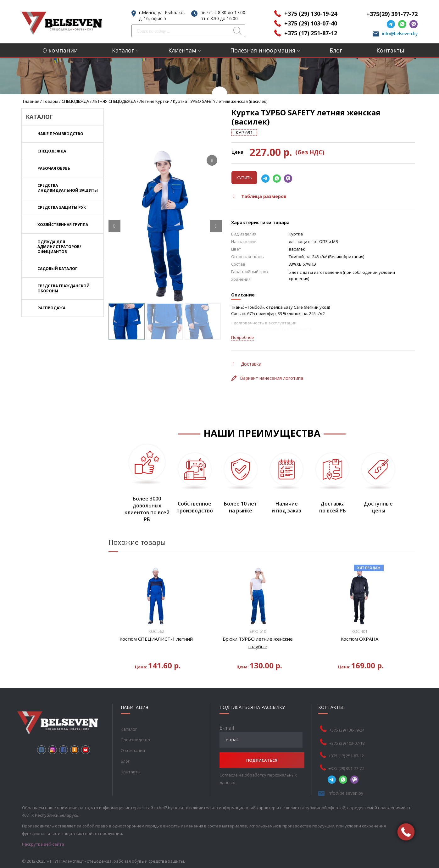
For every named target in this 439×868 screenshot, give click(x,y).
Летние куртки (154, 101)
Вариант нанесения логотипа (267, 378)
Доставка (247, 364)
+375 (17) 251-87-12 (311, 33)
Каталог (123, 50)
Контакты (390, 50)
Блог (336, 50)
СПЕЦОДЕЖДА (75, 101)
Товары (50, 101)
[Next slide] (216, 226)
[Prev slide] (114, 226)
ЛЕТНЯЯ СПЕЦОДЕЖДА (114, 101)
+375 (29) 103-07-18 (347, 743)
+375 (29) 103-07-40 (311, 23)
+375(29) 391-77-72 (392, 14)
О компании (60, 50)
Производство (135, 740)
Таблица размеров (260, 196)
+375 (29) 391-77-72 (347, 768)
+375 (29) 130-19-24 (311, 14)
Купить (244, 178)
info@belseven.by (400, 33)
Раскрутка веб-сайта (43, 844)
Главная (31, 101)
